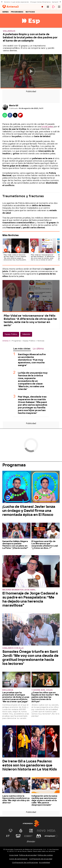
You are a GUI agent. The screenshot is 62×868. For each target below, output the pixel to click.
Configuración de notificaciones (25, 863)
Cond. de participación (18, 859)
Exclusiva (8, 690)
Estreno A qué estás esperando (17, 2)
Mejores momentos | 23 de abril (19, 590)
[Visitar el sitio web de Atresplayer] (51, 836)
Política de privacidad (28, 855)
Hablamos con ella (13, 648)
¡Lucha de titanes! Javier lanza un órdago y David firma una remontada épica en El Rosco (29, 511)
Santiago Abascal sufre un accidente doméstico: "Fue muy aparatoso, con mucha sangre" (32, 360)
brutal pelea (47, 127)
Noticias (30, 12)
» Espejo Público (29, 341)
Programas (17, 12)
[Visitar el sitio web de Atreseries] (8, 836)
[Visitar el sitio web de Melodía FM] (39, 836)
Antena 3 (6, 341)
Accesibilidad (44, 863)
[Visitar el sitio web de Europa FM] (28, 836)
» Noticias (40, 341)
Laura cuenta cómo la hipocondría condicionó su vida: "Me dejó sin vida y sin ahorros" (16, 799)
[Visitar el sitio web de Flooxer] (31, 842)
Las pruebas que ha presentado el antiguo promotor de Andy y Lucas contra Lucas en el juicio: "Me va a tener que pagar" (16, 697)
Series (5, 12)
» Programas (16, 341)
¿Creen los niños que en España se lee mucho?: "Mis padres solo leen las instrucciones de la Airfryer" (45, 697)
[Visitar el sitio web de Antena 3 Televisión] (11, 831)
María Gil (14, 106)
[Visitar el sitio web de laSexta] (21, 831)
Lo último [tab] (38, 349)
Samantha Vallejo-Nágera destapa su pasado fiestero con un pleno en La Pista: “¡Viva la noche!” (15, 545)
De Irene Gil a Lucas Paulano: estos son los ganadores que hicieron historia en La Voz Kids (30, 765)
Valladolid (26, 334)
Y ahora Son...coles (42, 690)
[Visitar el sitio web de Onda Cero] (18, 836)
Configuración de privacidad (41, 859)
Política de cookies (45, 855)
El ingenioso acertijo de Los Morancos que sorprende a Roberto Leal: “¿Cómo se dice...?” (45, 545)
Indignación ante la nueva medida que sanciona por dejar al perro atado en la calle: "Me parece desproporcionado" (44, 800)
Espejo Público (11, 334)
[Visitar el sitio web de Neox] (31, 831)
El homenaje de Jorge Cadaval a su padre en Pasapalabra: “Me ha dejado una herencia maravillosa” (30, 599)
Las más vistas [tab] (22, 349)
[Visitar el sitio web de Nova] (41, 831)
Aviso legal (14, 855)
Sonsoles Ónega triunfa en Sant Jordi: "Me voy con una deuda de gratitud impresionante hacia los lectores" (30, 658)
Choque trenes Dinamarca (40, 2)
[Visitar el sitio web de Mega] (51, 831)
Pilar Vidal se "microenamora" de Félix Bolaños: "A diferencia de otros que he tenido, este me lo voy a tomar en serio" (30, 320)
